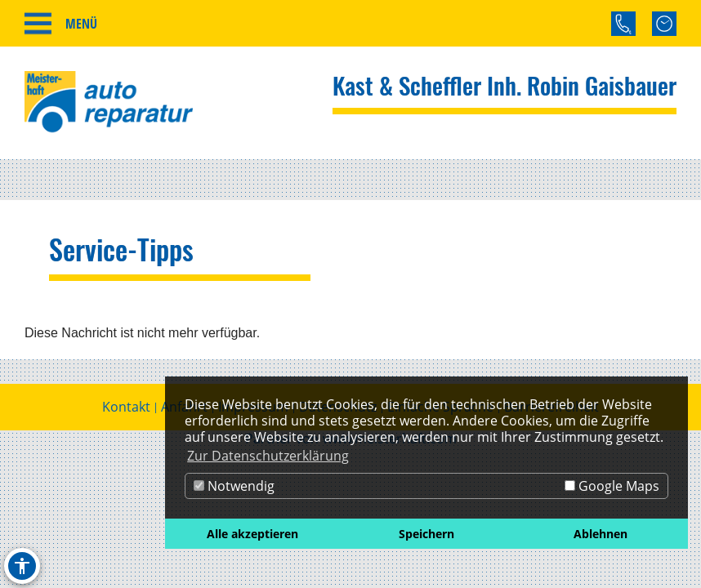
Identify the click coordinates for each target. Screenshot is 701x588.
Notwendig (234, 486)
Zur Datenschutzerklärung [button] (268, 456)
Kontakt (126, 407)
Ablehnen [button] (601, 534)
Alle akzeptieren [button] (252, 534)
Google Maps (612, 486)
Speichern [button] (426, 534)
